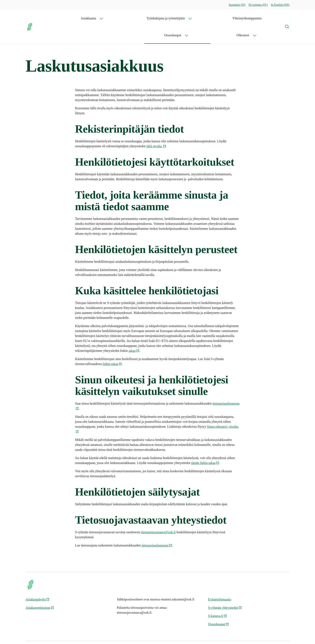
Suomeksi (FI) (237, 5)
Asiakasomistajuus (40, 591)
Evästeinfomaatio (220, 582)
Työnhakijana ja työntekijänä (162, 18)
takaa (134, 334)
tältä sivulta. (156, 129)
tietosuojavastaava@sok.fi (158, 515)
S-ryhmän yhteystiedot (225, 591)
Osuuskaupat (237, 18)
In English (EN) (280, 5)
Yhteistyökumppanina (209, 18)
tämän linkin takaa (205, 446)
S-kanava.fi (217, 599)
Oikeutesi (265, 18)
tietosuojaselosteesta (157, 528)
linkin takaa (112, 347)
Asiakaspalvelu (38, 582)
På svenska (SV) (258, 5)
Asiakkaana (122, 18)
